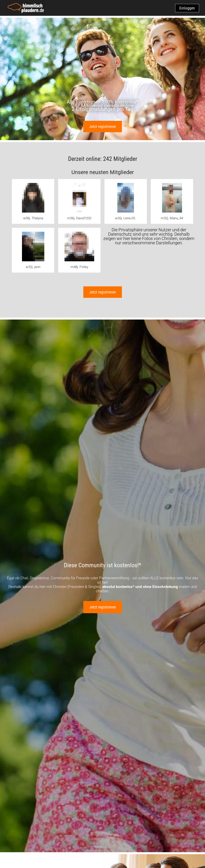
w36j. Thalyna (33, 218)
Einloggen (187, 8)
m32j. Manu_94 (172, 218)
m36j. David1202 (79, 218)
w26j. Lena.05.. (126, 218)
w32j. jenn (33, 267)
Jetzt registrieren (103, 127)
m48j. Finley (79, 267)
